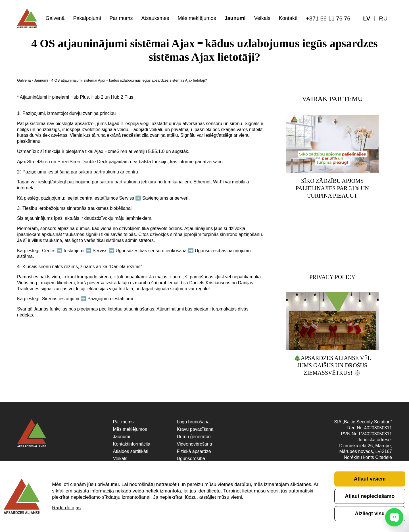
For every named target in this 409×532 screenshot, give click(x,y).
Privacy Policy (332, 277)
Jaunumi (235, 18)
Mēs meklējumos (197, 18)
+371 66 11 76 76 (328, 18)
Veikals (262, 18)
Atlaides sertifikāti (131, 452)
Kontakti (288, 18)
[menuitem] (383, 19)
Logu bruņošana (193, 422)
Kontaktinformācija (132, 444)
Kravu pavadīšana (195, 429)
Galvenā (55, 18)
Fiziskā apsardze (194, 452)
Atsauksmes (155, 18)
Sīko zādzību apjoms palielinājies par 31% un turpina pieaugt (332, 189)
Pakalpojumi (87, 18)
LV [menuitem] (367, 19)
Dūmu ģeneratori (194, 437)
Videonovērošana (195, 444)
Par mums (121, 18)
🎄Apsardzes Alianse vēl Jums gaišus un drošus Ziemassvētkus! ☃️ (332, 366)
